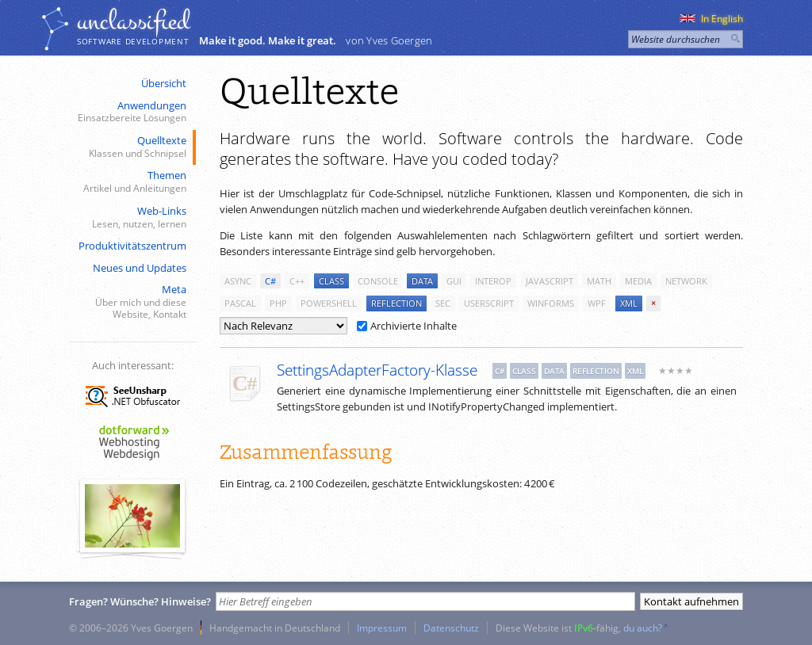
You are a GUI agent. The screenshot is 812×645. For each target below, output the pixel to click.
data (422, 281)
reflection (396, 303)
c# (270, 281)
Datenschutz (451, 628)
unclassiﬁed (133, 21)
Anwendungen (131, 112)
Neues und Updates (140, 268)
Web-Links (131, 218)
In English (711, 19)
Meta (131, 302)
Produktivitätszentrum (132, 246)
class (331, 281)
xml (629, 303)
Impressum (382, 628)
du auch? (643, 628)
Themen (131, 182)
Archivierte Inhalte (407, 326)
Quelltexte (131, 147)
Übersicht (164, 83)
